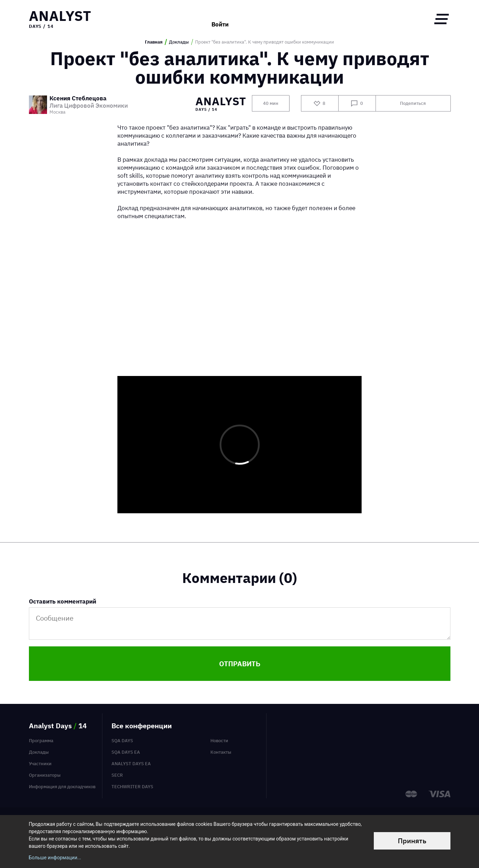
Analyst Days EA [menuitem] (131, 763)
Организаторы (45, 775)
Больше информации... (55, 858)
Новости (219, 740)
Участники (40, 763)
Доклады (179, 42)
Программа (41, 740)
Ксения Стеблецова (78, 99)
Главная (154, 42)
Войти (220, 19)
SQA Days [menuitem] (122, 740)
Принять (412, 841)
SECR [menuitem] (117, 775)
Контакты (221, 752)
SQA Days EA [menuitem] (126, 752)
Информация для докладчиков (62, 786)
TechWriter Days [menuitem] (132, 786)
